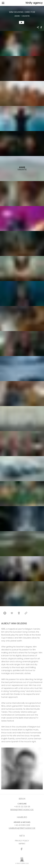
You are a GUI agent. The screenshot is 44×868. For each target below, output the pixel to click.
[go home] (34, 3)
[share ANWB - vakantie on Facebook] (41, 28)
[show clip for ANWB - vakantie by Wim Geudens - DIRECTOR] (22, 18)
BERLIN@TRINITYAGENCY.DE (22, 810)
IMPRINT (22, 844)
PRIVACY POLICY (22, 841)
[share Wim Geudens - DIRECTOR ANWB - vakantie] (38, 28)
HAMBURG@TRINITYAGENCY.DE (22, 828)
